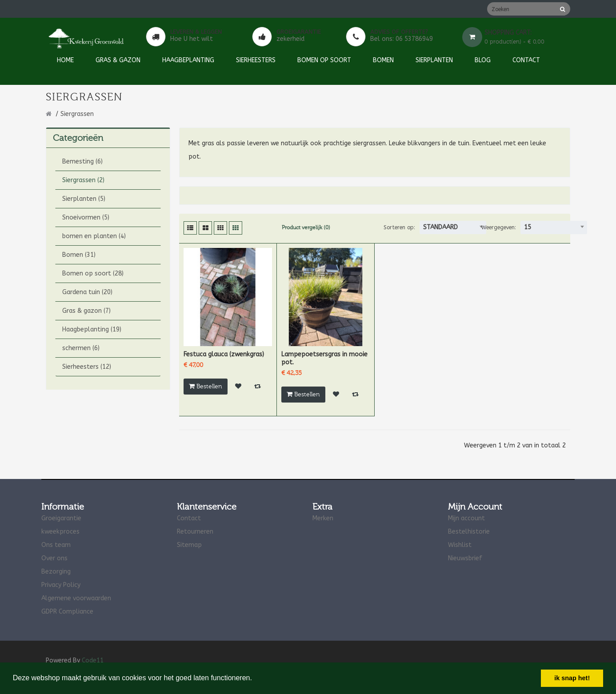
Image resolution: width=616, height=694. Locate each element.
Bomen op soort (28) (93, 273)
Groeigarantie (61, 518)
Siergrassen (77, 114)
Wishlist (460, 545)
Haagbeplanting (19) (92, 329)
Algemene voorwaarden (76, 598)
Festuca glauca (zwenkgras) (224, 354)
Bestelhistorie (469, 532)
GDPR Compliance (67, 612)
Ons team (56, 545)
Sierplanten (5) (84, 199)
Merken (323, 518)
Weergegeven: (499, 227)
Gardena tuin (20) (87, 292)
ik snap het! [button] (572, 678)
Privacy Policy (61, 585)
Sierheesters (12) (87, 367)
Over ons (54, 558)
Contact (189, 518)
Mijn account (466, 518)
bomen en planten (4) (94, 236)
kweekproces (60, 532)
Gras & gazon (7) (86, 311)
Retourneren (195, 532)
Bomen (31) (79, 255)
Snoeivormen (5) (86, 217)
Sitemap (189, 545)
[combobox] (453, 227)
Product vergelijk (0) (306, 227)
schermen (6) (81, 348)
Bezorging (56, 572)
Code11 (93, 660)
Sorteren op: (399, 227)
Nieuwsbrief (465, 558)
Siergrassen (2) (83, 180)
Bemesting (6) (82, 162)
